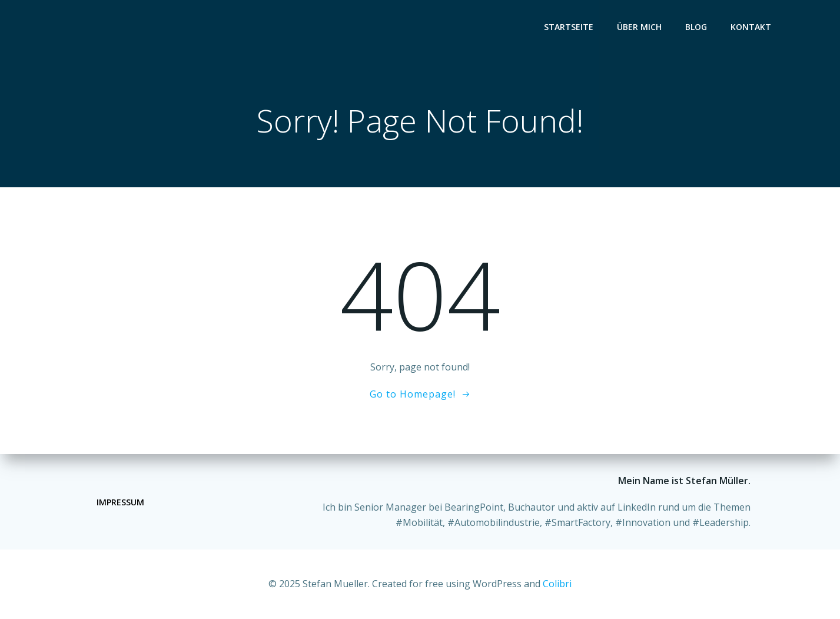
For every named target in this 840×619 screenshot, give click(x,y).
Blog (696, 27)
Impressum (120, 502)
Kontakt (751, 27)
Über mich (639, 27)
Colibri (557, 584)
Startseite (569, 27)
